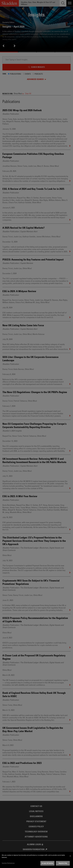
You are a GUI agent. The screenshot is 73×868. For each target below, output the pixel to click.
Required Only (63, 863)
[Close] (70, 856)
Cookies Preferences (8, 863)
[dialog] (36, 860)
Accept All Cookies (47, 863)
